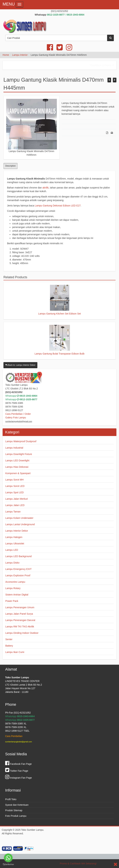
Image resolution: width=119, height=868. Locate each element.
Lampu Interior (20, 55)
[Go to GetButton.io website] (8, 864)
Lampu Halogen (14, 537)
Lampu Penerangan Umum (20, 607)
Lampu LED (12, 550)
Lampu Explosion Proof (18, 575)
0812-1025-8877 (29, 399)
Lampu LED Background (19, 556)
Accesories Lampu (15, 582)
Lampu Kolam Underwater (19, 518)
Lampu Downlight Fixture (19, 454)
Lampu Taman (13, 512)
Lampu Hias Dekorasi (17, 467)
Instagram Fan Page (19, 778)
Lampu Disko (12, 563)
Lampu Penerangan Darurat (20, 620)
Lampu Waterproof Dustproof (21, 441)
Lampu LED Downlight (17, 460)
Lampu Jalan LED (15, 505)
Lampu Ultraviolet (15, 544)
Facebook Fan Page (18, 764)
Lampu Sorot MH (14, 480)
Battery (9, 646)
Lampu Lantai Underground (20, 524)
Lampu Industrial (14, 448)
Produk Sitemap (14, 810)
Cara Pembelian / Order (18, 414)
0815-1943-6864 (29, 396)
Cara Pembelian (14, 736)
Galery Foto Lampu (16, 418)
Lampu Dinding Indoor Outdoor (22, 633)
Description (11, 166)
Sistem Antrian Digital (17, 595)
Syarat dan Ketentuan (17, 805)
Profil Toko (11, 799)
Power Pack (12, 601)
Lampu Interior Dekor (17, 531)
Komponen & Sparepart (18, 473)
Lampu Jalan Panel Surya (19, 614)
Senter (9, 639)
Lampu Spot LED (15, 492)
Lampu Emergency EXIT (19, 569)
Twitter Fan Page (17, 771)
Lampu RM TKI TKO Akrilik (20, 627)
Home (6, 55)
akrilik (45, 188)
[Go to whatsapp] (8, 858)
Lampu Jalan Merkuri (17, 499)
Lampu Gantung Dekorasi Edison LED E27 (58, 206)
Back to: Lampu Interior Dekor (20, 365)
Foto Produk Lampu (16, 816)
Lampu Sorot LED (15, 486)
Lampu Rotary (13, 588)
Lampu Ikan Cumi (15, 652)
